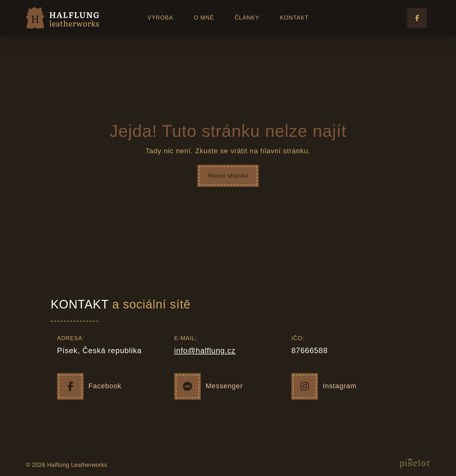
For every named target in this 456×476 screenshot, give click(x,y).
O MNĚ (204, 18)
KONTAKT (294, 18)
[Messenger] (187, 386)
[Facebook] (70, 386)
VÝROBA (160, 18)
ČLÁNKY (247, 18)
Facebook (105, 386)
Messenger (224, 386)
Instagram (340, 386)
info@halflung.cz (205, 350)
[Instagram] (305, 386)
